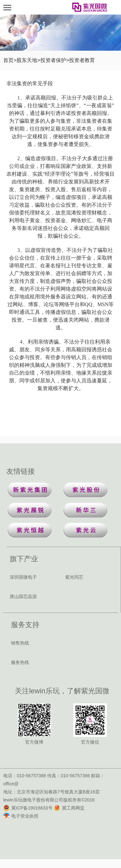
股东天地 (27, 60)
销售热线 (20, 643)
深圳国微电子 (23, 577)
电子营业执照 (21, 816)
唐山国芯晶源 (23, 596)
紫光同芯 (74, 577)
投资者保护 (53, 60)
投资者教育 (82, 60)
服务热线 (20, 662)
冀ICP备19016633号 (28, 808)
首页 (8, 60)
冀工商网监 (69, 808)
